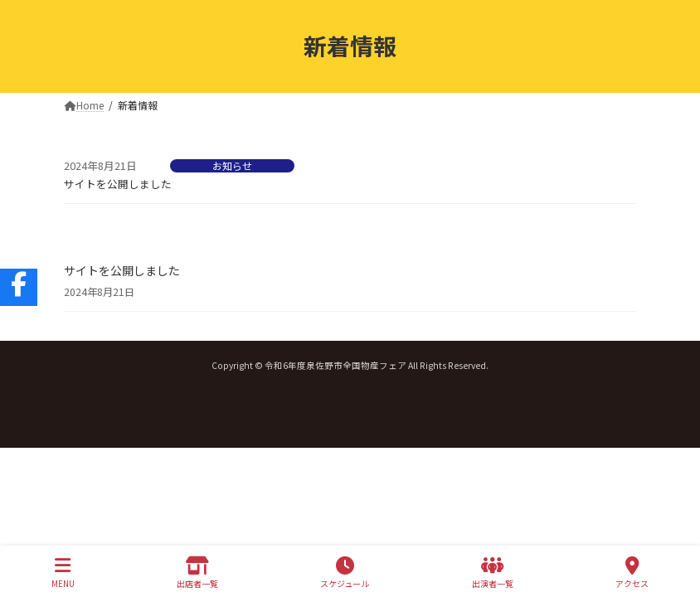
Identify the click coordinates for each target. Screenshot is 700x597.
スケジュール (345, 573)
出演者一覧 (493, 573)
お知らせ (232, 166)
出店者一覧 (197, 573)
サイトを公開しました (118, 184)
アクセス (632, 573)
